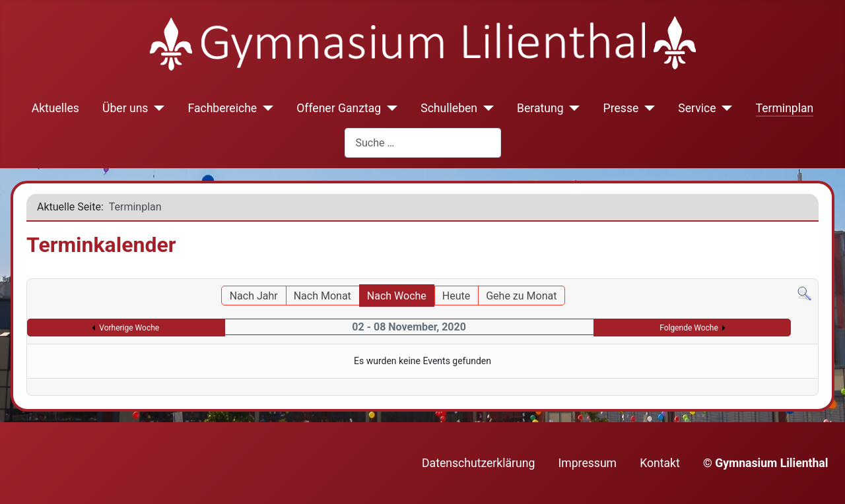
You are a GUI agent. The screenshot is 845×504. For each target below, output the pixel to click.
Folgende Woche (689, 328)
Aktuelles (55, 108)
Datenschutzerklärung (478, 463)
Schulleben (449, 108)
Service (697, 108)
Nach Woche (397, 296)
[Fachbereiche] (265, 108)
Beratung (540, 108)
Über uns (125, 108)
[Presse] (647, 108)
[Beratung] (572, 108)
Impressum (588, 463)
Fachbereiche (222, 108)
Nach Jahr (254, 296)
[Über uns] (156, 108)
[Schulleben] (486, 108)
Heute (456, 296)
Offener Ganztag (339, 108)
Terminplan (785, 108)
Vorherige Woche (129, 328)
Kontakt (660, 463)
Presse (621, 108)
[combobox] (423, 143)
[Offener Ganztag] (389, 108)
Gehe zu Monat (521, 296)
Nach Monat (322, 296)
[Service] (725, 108)
